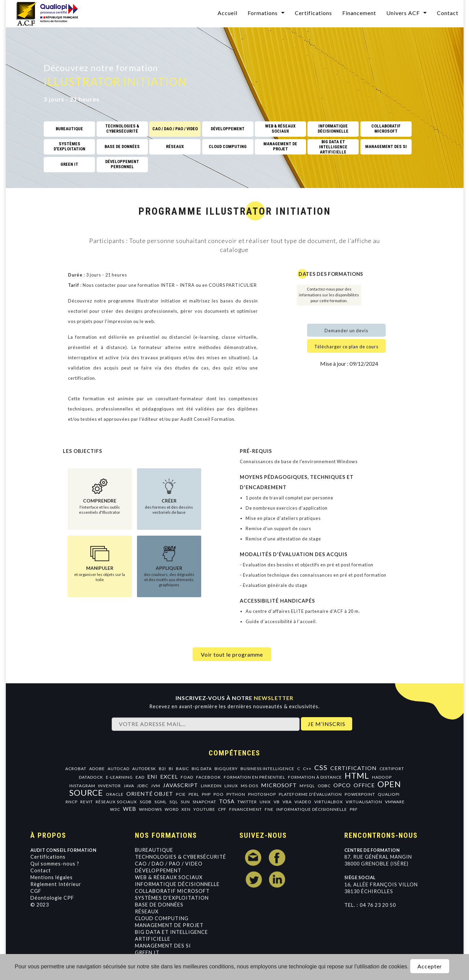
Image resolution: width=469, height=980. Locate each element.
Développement (158, 870)
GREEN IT (147, 952)
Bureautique (154, 850)
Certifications (313, 13)
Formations (263, 13)
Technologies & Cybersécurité (181, 857)
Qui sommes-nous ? (55, 864)
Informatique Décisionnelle (177, 884)
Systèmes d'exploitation (172, 898)
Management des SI (163, 946)
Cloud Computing (162, 918)
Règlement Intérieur (56, 884)
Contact (448, 13)
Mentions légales (52, 877)
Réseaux (147, 911)
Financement (359, 13)
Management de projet (169, 925)
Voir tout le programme (232, 654)
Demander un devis (346, 331)
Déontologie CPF (52, 898)
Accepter (430, 966)
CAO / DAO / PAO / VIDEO (169, 864)
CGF (36, 891)
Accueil (227, 13)
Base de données (159, 905)
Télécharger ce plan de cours (346, 347)
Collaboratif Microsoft (172, 891)
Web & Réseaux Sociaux (169, 877)
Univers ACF (403, 13)
